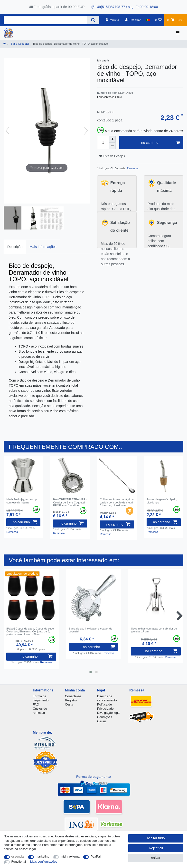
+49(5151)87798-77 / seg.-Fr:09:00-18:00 (125, 7)
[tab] (15, 247)
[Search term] (45, 20)
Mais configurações (44, 862)
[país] (148, 20)
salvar (156, 858)
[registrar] (133, 20)
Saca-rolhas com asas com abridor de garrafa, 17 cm (154, 630)
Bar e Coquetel (19, 44)
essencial (18, 856)
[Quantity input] (103, 143)
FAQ (36, 704)
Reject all (156, 848)
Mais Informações (43, 247)
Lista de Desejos (112, 156)
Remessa (132, 168)
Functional (19, 862)
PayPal (96, 856)
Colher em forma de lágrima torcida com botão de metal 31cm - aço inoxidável (117, 502)
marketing (42, 856)
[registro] (112, 20)
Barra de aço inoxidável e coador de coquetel (90, 630)
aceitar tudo (156, 838)
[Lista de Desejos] (158, 20)
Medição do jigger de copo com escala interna (22, 501)
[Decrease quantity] (112, 146)
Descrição (15, 247)
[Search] (93, 20)
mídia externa (70, 856)
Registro (71, 700)
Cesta (69, 704)
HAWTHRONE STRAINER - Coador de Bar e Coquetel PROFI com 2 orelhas (70, 502)
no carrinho (160, 143)
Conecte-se (73, 696)
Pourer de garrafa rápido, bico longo (162, 501)
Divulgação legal (109, 713)
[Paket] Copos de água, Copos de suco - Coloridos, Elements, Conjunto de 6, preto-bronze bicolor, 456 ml (31, 632)
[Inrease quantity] (112, 139)
